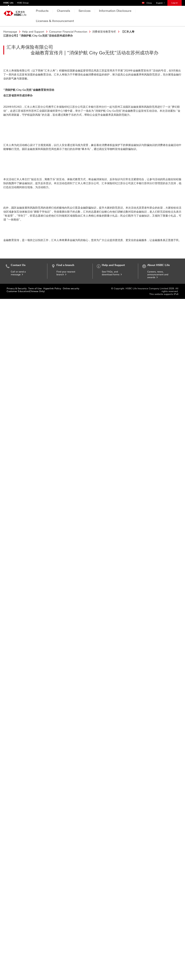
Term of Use (35, 970)
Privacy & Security (17, 970)
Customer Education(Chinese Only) (26, 972)
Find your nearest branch (66, 954)
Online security (71, 970)
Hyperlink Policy (52, 970)
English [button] (162, 2)
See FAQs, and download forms (112, 954)
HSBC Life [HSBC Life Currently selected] (8, 3)
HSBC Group (23, 3)
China (148, 2)
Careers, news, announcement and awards (158, 956)
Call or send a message (18, 954)
